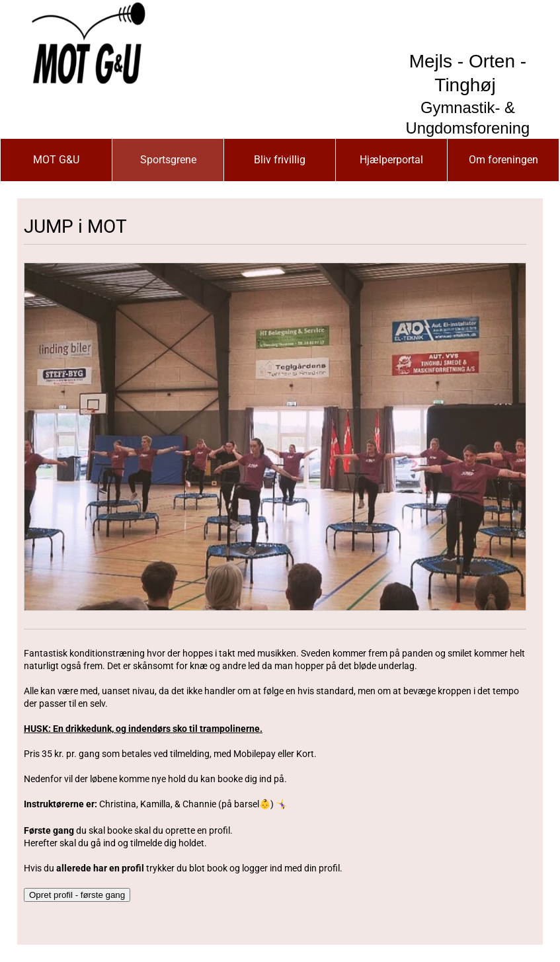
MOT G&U (56, 160)
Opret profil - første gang (77, 895)
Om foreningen (503, 160)
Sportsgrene (168, 160)
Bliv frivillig (280, 160)
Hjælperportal (391, 160)
